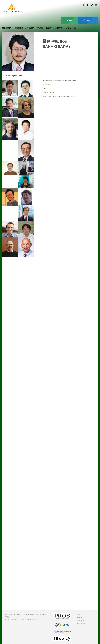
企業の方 (59, 28)
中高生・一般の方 (44, 28)
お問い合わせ (81, 623)
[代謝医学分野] (48, 84)
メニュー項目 (71, 28)
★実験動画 (19, 28)
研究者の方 (29, 28)
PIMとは (80, 614)
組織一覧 (80, 617)
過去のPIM (80, 620)
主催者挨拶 (6, 28)
